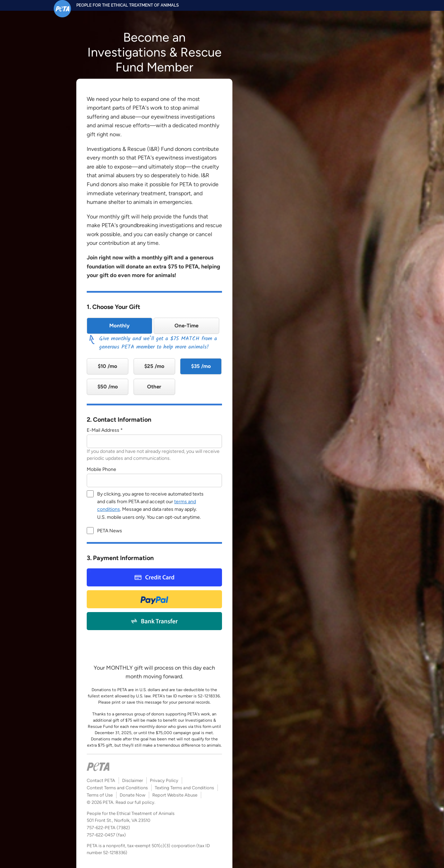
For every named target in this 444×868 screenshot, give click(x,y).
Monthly (119, 326)
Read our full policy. (135, 802)
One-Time (186, 326)
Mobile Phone (101, 470)
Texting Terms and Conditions (184, 788)
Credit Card (154, 577)
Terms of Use (100, 795)
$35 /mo (201, 366)
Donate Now (133, 795)
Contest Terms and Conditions (117, 788)
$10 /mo (108, 366)
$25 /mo (154, 366)
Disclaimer (133, 780)
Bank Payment (155, 621)
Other (154, 387)
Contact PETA (101, 780)
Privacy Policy (164, 780)
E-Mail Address (103, 430)
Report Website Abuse (175, 795)
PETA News (110, 531)
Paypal (154, 599)
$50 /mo (108, 387)
